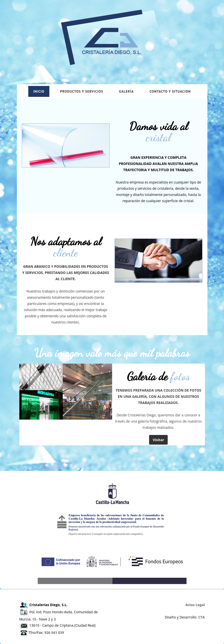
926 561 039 (54, 632)
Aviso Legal (195, 605)
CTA (202, 617)
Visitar (159, 440)
